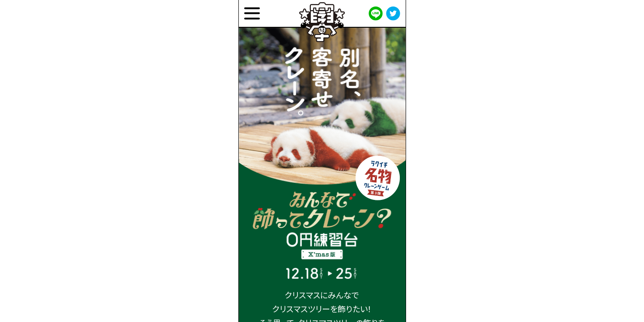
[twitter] (393, 13)
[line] (376, 13)
